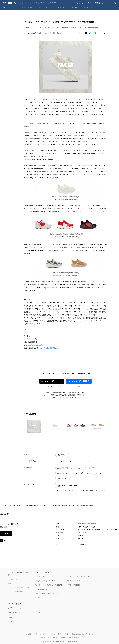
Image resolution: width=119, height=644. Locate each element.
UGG (59, 468)
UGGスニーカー (63, 473)
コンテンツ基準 (56, 634)
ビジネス (85, 7)
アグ (86, 468)
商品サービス (62, 455)
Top (3, 7)
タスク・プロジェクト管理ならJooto (78, 577)
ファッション (61, 7)
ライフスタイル (74, 7)
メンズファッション (65, 461)
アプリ (30, 7)
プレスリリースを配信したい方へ (19, 592)
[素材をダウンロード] (101, 33)
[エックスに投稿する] (86, 33)
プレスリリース (15, 506)
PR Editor (38, 598)
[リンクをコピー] (105, 33)
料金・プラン (12, 583)
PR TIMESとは (13, 579)
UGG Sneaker (100, 473)
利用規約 (66, 634)
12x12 (89, 473)
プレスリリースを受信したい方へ (19, 587)
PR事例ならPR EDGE (73, 585)
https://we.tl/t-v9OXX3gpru (49, 348)
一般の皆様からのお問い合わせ (69, 638)
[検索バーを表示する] (116, 3)
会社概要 (29, 634)
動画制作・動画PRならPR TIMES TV (46, 581)
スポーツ (101, 7)
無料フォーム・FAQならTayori (76, 581)
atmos (78, 468)
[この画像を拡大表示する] (34, 426)
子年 (94, 468)
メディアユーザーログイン (52, 381)
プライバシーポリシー (41, 634)
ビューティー (49, 7)
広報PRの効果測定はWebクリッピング (47, 593)
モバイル (22, 7)
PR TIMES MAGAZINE (41, 589)
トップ (4, 506)
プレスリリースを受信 (83, 3)
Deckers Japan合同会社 (31, 506)
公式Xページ (12, 617)
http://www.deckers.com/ (87, 524)
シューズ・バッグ (84, 461)
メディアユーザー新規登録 (79, 381)
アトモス (69, 468)
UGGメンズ (78, 473)
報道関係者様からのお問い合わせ (83, 634)
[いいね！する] (80, 33)
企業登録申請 (98, 3)
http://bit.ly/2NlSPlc (50, 288)
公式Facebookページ (15, 608)
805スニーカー (63, 478)
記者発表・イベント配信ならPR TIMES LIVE (48, 585)
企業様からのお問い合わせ (48, 638)
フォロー (6, 534)
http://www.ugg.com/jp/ (36, 345)
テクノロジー (12, 7)
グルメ (93, 7)
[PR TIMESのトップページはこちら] (29, 3)
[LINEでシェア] (95, 33)
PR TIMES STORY (40, 577)
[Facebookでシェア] (90, 33)
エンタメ (38, 7)
